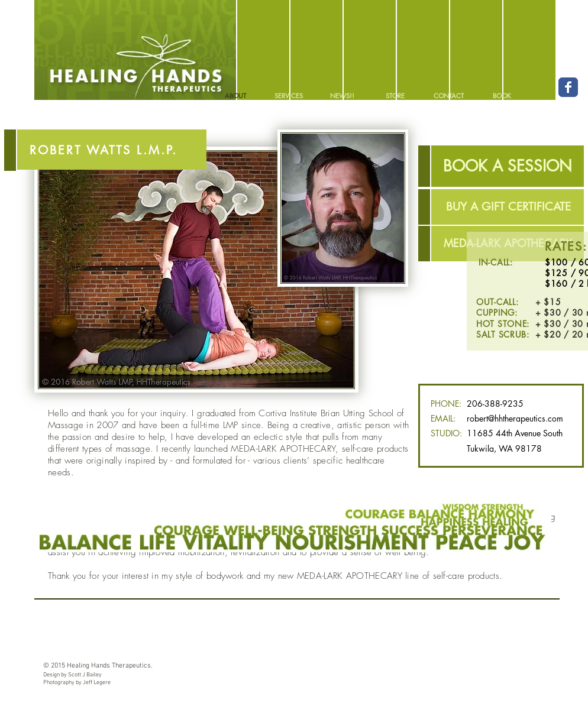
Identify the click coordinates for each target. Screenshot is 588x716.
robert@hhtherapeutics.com (515, 418)
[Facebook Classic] (568, 87)
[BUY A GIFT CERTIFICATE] (508, 207)
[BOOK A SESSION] (508, 166)
